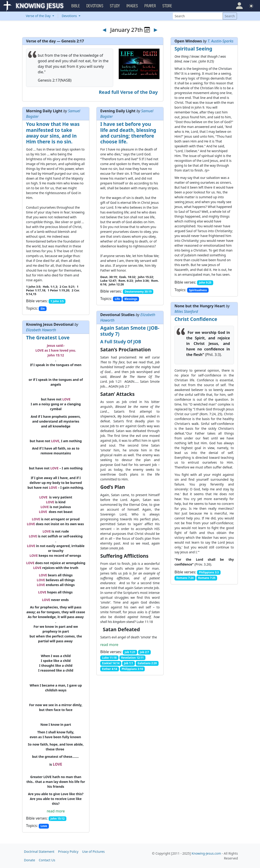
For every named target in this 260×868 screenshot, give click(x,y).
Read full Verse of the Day (128, 92)
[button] (239, 6)
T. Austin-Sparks (221, 41)
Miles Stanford (186, 311)
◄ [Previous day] (104, 30)
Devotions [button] (95, 6)
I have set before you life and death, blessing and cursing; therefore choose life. (128, 133)
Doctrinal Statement (39, 852)
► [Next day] (156, 30)
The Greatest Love (48, 338)
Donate (30, 860)
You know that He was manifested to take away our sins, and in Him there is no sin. (53, 133)
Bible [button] (76, 6)
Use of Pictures (93, 852)
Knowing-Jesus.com (206, 853)
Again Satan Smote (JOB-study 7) (130, 331)
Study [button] (115, 6)
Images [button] (132, 6)
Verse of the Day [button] (39, 16)
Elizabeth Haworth (41, 330)
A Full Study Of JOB (121, 342)
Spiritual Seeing (193, 49)
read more (109, 645)
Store (167, 6)
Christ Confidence (196, 319)
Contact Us (47, 860)
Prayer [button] (150, 6)
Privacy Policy (68, 852)
